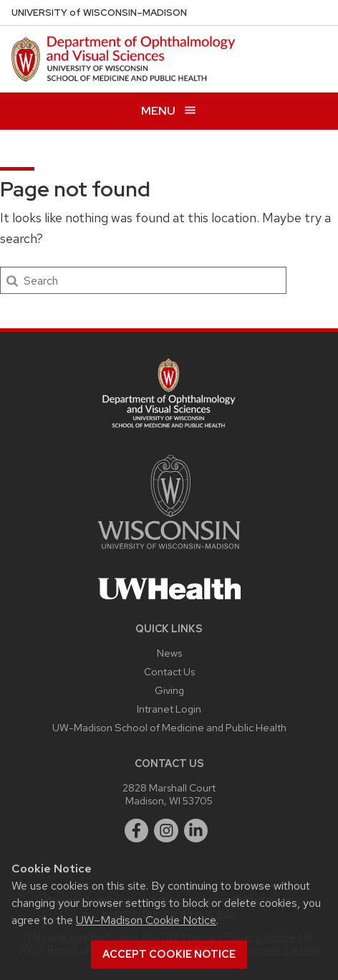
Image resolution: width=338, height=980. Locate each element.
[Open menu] (169, 111)
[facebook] (137, 831)
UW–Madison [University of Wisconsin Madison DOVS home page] (99, 13)
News (169, 653)
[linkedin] (196, 831)
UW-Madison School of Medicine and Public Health (169, 727)
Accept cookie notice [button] (169, 954)
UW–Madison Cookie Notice (146, 920)
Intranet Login (169, 709)
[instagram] (166, 831)
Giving (169, 690)
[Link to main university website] (169, 552)
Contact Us (169, 671)
